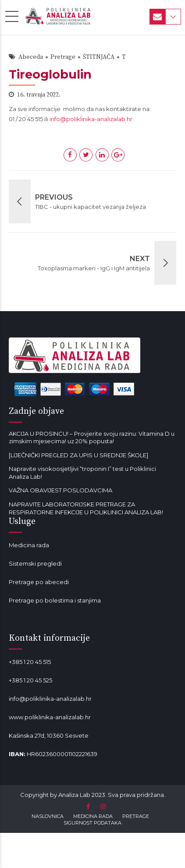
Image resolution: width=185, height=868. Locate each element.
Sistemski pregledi (35, 563)
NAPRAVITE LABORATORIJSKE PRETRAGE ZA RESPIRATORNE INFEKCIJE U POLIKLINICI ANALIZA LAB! (86, 508)
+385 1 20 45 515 (30, 662)
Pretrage (63, 57)
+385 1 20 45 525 (30, 680)
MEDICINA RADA (93, 816)
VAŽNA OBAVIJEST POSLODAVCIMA (60, 490)
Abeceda (31, 57)
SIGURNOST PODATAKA (92, 823)
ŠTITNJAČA (99, 57)
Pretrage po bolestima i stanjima (55, 600)
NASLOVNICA (48, 816)
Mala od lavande (32, 619)
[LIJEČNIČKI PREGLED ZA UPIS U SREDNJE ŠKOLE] (78, 455)
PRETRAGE (136, 816)
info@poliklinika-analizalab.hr (91, 119)
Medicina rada (29, 545)
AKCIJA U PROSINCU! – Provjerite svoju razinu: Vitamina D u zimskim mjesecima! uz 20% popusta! (92, 438)
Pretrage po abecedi (39, 582)
